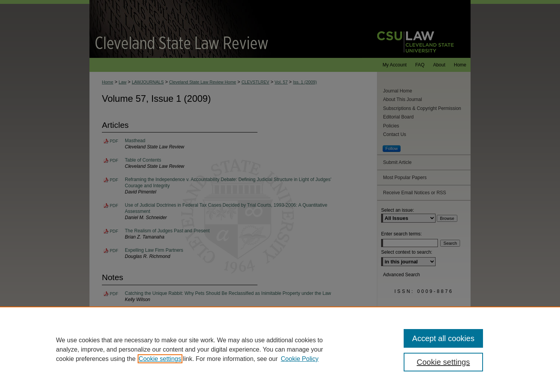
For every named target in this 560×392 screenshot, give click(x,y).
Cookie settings (160, 359)
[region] (280, 349)
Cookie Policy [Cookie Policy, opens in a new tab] (300, 359)
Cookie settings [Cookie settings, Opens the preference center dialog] (444, 362)
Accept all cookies (443, 338)
